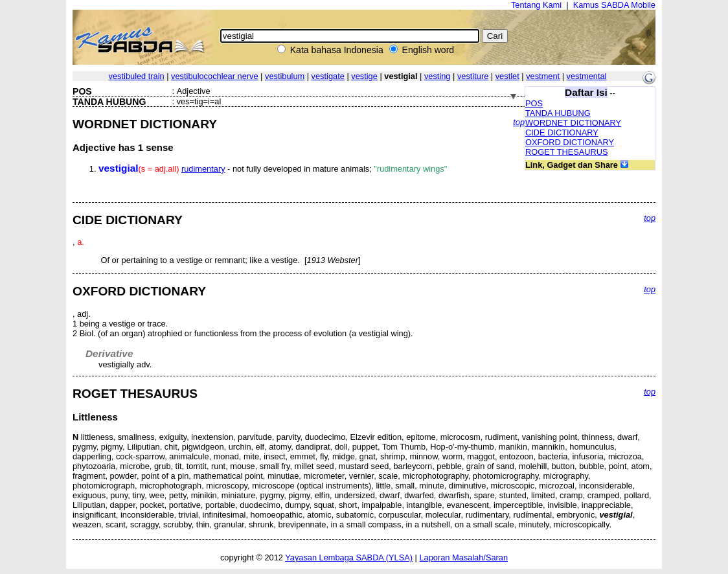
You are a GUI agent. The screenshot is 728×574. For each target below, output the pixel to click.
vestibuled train (137, 76)
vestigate (328, 76)
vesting (438, 76)
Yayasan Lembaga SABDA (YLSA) (349, 557)
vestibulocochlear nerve (214, 76)
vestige (364, 76)
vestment (543, 76)
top (519, 122)
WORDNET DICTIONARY (573, 123)
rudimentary (203, 169)
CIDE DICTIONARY (562, 132)
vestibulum (285, 76)
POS (534, 103)
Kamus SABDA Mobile (614, 5)
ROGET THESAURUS (567, 152)
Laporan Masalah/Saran (463, 557)
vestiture (473, 76)
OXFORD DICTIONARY (570, 142)
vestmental (587, 76)
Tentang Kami (536, 5)
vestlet (507, 76)
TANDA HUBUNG (558, 113)
